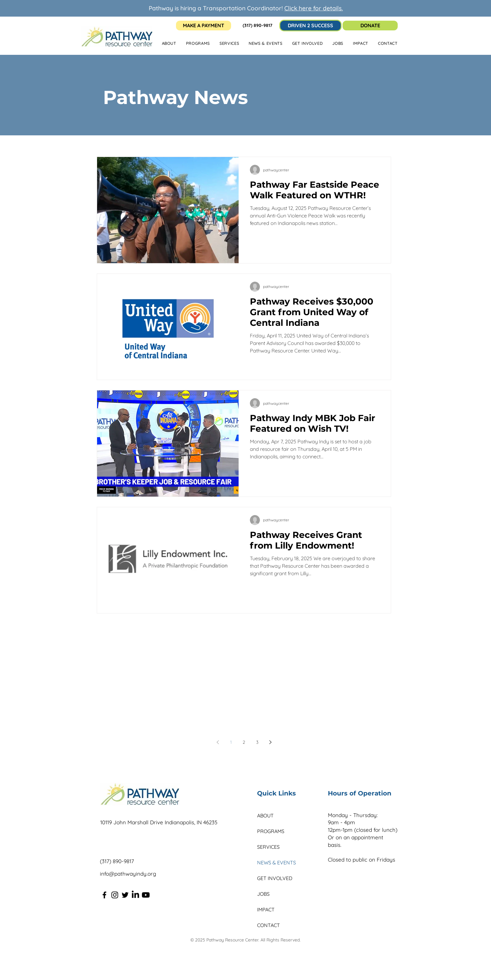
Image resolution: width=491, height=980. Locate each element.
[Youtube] (146, 895)
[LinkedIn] (135, 895)
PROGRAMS (271, 831)
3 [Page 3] (257, 742)
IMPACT (266, 910)
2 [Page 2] (244, 742)
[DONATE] (370, 26)
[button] (266, 43)
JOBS (263, 894)
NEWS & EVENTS (277, 863)
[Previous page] (218, 742)
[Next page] (270, 742)
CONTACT (269, 925)
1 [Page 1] (231, 742)
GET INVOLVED (275, 878)
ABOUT (265, 816)
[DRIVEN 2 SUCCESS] (310, 26)
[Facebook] (104, 895)
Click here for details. (314, 8)
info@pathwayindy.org (128, 874)
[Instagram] (115, 895)
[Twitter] (125, 895)
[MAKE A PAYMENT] (204, 26)
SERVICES (268, 847)
